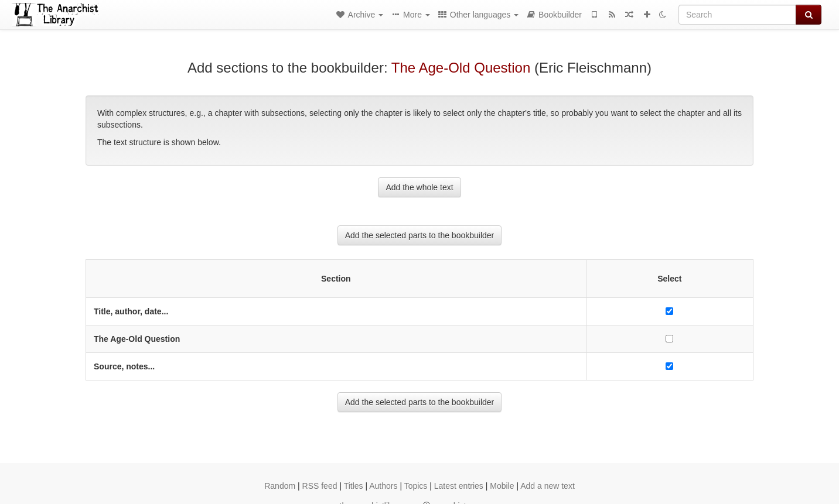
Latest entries (459, 486)
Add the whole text (419, 187)
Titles (354, 486)
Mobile (502, 486)
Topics (416, 486)
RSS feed (320, 486)
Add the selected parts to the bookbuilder (420, 235)
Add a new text (548, 486)
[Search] (737, 15)
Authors (383, 486)
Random (280, 486)
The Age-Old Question (461, 68)
